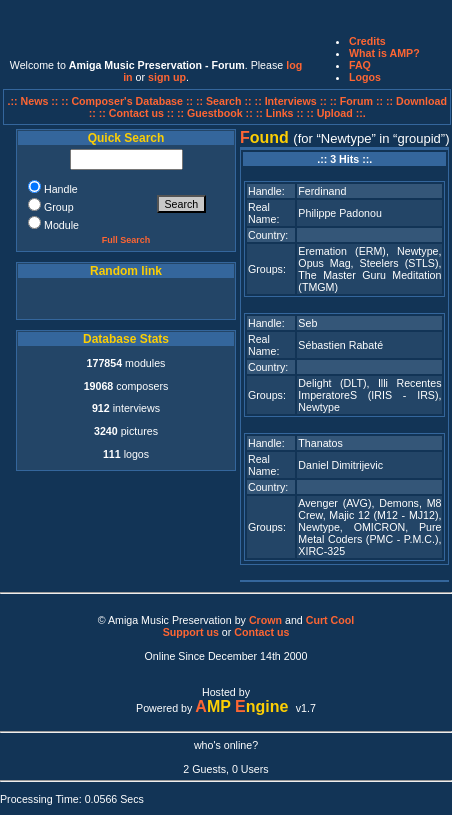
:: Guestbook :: (215, 113)
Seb (307, 323)
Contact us (261, 632)
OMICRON (380, 527)
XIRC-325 (321, 551)
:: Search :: (225, 101)
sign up (167, 77)
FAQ (360, 65)
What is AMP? (384, 53)
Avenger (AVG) (334, 503)
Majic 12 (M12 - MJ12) (383, 515)
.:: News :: (34, 101)
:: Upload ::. (336, 113)
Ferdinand (322, 191)
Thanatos (320, 443)
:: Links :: (280, 113)
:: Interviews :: (292, 101)
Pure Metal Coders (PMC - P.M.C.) (369, 533)
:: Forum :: (358, 101)
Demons (399, 503)
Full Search (126, 240)
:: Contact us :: (136, 113)
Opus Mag (324, 263)
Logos (365, 77)
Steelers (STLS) (399, 263)
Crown (265, 620)
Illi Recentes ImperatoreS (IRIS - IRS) (369, 389)
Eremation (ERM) (342, 251)
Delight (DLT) (332, 383)
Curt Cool (330, 620)
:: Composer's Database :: (128, 101)
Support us (191, 632)
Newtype (417, 251)
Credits (367, 41)
